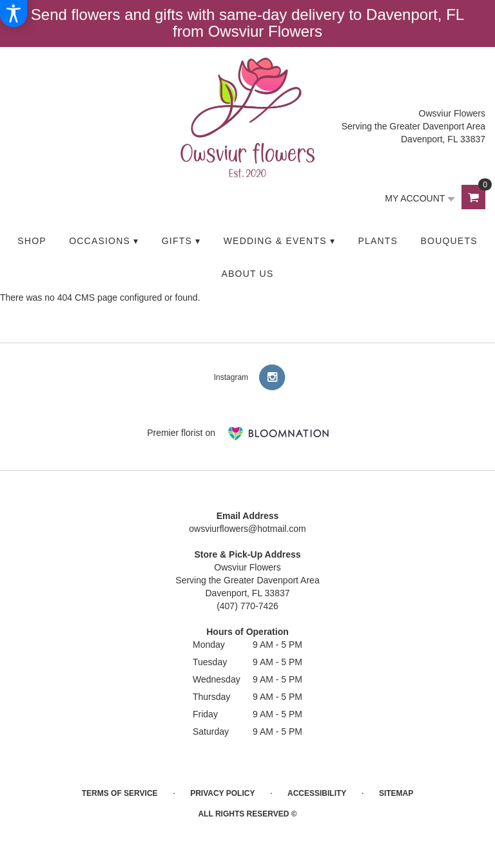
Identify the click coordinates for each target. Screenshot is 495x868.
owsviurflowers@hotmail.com (247, 529)
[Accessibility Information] (14, 14)
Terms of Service (120, 793)
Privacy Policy (222, 793)
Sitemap (396, 793)
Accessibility (317, 793)
